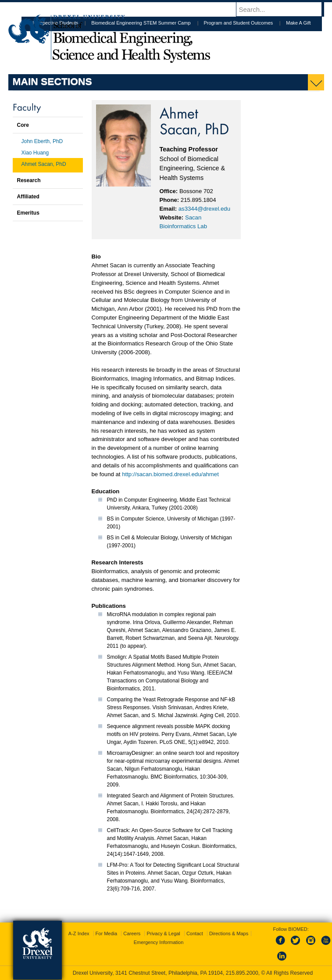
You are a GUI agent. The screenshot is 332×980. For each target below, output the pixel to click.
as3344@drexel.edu (204, 209)
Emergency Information (159, 942)
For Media (107, 933)
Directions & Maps (229, 933)
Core (23, 125)
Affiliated (28, 197)
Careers (132, 933)
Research (29, 180)
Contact (195, 933)
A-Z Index (79, 933)
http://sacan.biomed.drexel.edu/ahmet (170, 474)
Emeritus (28, 213)
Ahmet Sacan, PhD (44, 164)
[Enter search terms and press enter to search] (284, 9)
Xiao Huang (35, 153)
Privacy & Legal (163, 933)
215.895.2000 (242, 973)
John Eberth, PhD (42, 141)
